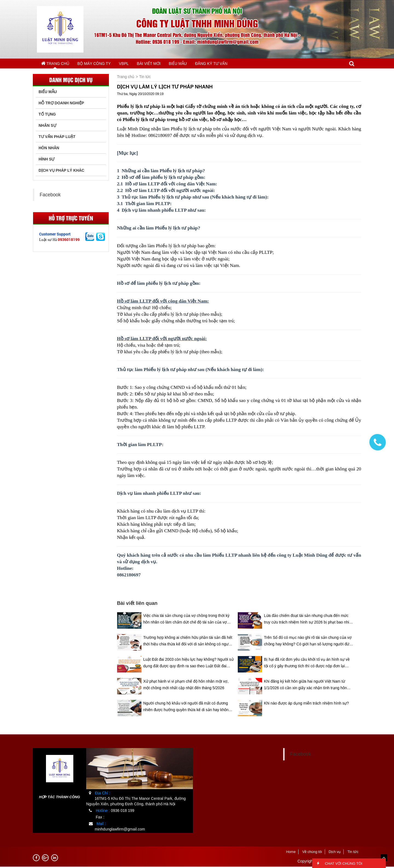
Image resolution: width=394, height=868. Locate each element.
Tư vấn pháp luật (57, 138)
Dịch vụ (335, 853)
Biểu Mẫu (48, 93)
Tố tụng (47, 116)
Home (291, 853)
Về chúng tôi (312, 853)
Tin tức (145, 78)
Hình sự (47, 160)
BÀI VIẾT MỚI (164, 64)
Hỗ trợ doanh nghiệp (61, 104)
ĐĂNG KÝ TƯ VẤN (235, 64)
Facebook (50, 196)
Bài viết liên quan (137, 605)
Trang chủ (57, 64)
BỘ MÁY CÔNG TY (100, 64)
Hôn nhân (49, 149)
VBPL (135, 64)
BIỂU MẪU (198, 64)
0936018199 (69, 241)
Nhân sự (47, 127)
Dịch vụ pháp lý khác (61, 172)
